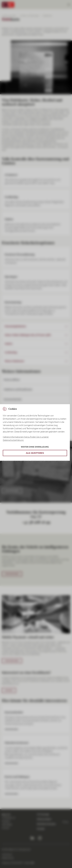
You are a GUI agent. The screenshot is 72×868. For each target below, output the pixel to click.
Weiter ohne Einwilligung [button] (35, 447)
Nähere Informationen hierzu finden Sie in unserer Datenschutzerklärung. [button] (26, 438)
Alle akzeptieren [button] (35, 453)
